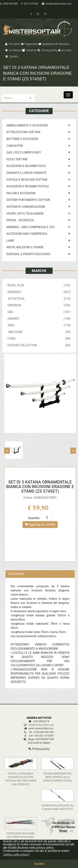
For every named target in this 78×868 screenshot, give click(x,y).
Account (65, 50)
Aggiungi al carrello (40, 524)
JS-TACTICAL (39, 299)
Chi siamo (13, 44)
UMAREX (39, 319)
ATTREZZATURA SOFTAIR (23, 132)
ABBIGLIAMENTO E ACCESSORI (27, 125)
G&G (39, 312)
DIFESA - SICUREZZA (20, 220)
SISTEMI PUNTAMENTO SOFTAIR (28, 200)
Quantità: (34, 518)
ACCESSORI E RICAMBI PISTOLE (28, 186)
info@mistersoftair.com (57, 4)
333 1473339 (30, 4)
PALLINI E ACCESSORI (21, 193)
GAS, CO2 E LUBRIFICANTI (24, 152)
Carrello (12, 56)
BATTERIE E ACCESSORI (22, 139)
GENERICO (39, 292)
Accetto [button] (39, 864)
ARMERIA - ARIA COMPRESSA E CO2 (31, 227)
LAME (10, 241)
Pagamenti (29, 44)
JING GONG (39, 332)
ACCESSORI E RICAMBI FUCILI (26, 166)
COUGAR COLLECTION (39, 345)
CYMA (39, 339)
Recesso (62, 44)
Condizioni (13, 50)
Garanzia (29, 50)
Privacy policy (48, 50)
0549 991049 (9, 4)
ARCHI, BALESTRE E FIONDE (25, 247)
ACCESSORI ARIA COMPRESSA (27, 234)
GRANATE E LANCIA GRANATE (27, 173)
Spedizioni (46, 44)
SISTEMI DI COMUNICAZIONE (26, 207)
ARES (39, 325)
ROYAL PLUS (39, 285)
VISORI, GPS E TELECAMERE (25, 214)
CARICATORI (15, 146)
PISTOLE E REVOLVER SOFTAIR (27, 180)
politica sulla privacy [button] (17, 854)
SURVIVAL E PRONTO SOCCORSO (28, 254)
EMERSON (39, 305)
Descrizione (16, 574)
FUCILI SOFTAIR (17, 159)
